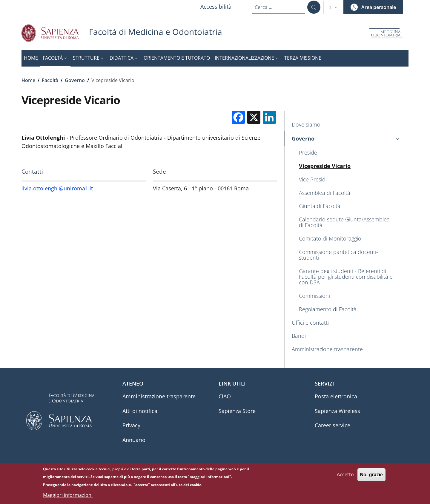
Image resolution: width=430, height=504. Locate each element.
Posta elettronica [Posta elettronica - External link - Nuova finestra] (336, 396)
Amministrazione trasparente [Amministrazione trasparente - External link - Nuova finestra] (159, 396)
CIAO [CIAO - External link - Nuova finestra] (225, 396)
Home (28, 80)
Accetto (345, 475)
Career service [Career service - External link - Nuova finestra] (333, 425)
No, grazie (371, 475)
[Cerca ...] (314, 7)
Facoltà (50, 80)
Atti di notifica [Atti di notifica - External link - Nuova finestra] (140, 411)
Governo (75, 80)
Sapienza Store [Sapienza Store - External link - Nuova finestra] (237, 411)
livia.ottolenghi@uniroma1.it (57, 188)
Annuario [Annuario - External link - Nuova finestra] (134, 440)
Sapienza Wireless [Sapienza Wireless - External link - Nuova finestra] (337, 411)
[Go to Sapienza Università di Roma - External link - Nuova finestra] (55, 33)
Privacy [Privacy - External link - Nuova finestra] (131, 425)
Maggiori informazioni (68, 495)
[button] (334, 7)
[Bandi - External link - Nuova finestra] (347, 336)
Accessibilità (216, 7)
